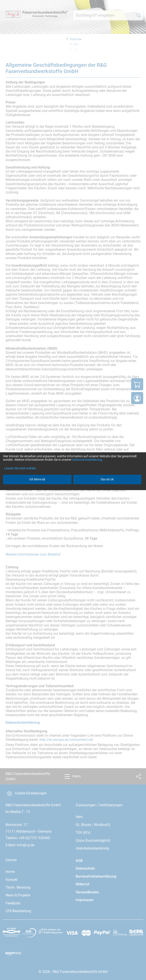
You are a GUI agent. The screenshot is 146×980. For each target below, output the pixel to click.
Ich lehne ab (37, 479)
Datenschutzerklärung (87, 460)
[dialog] (73, 490)
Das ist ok (107, 479)
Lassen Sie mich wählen (20, 468)
